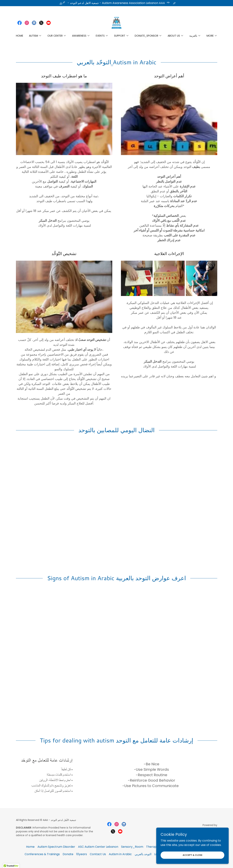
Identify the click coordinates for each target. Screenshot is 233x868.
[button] (35, 36)
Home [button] (30, 847)
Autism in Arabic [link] (120, 854)
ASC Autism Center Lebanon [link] (98, 847)
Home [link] (20, 36)
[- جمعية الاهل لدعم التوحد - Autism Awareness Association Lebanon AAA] (117, 3)
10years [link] (82, 854)
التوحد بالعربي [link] (143, 854)
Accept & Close (193, 855)
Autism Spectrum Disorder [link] (56, 847)
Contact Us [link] (98, 854)
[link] (20, 23)
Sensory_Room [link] (132, 847)
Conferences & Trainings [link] (42, 854)
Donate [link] (68, 854)
